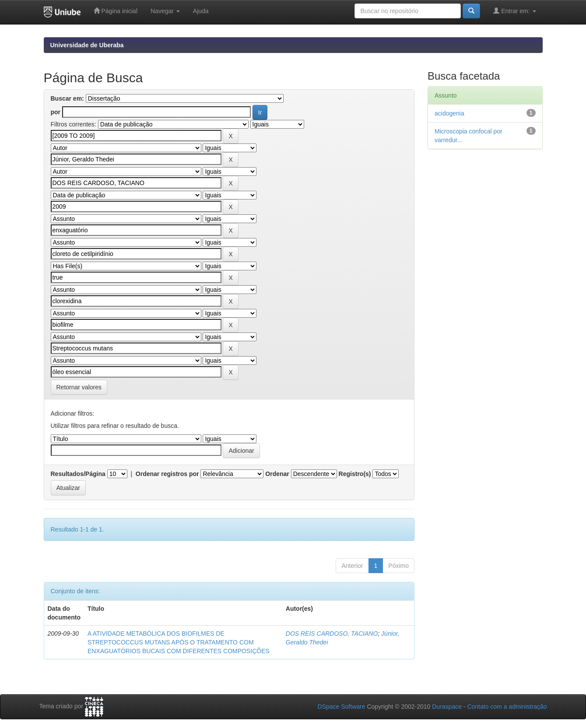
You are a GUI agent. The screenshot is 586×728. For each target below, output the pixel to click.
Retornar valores (79, 387)
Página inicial (116, 11)
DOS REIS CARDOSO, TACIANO (332, 633)
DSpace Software (342, 707)
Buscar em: (67, 98)
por (56, 112)
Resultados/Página (78, 474)
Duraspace (447, 707)
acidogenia (449, 113)
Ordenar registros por (167, 474)
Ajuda (201, 11)
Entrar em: (514, 11)
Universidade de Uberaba (87, 45)
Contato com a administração (507, 707)
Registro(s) (355, 474)
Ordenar (277, 474)
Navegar (165, 11)
